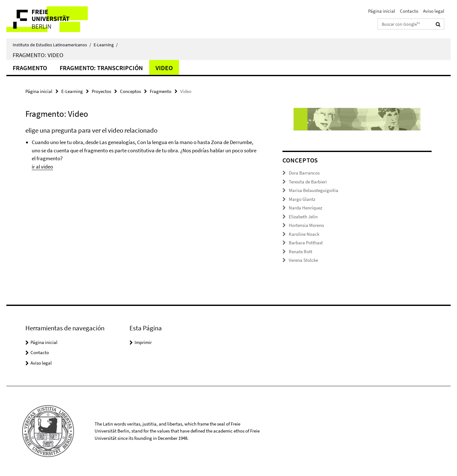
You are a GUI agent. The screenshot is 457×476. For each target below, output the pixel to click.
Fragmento (30, 68)
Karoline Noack (304, 234)
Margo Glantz (302, 199)
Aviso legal (434, 11)
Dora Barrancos (304, 173)
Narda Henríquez (305, 208)
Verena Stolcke (303, 260)
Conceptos (130, 91)
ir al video (42, 167)
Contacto (409, 11)
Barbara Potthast (306, 243)
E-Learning (106, 45)
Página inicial (382, 11)
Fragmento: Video (38, 55)
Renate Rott (301, 251)
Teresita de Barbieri (308, 182)
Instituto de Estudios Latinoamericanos (52, 45)
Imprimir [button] (143, 342)
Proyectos (101, 91)
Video (164, 68)
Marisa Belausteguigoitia (314, 190)
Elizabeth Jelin (303, 217)
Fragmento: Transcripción (101, 68)
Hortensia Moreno (306, 225)
